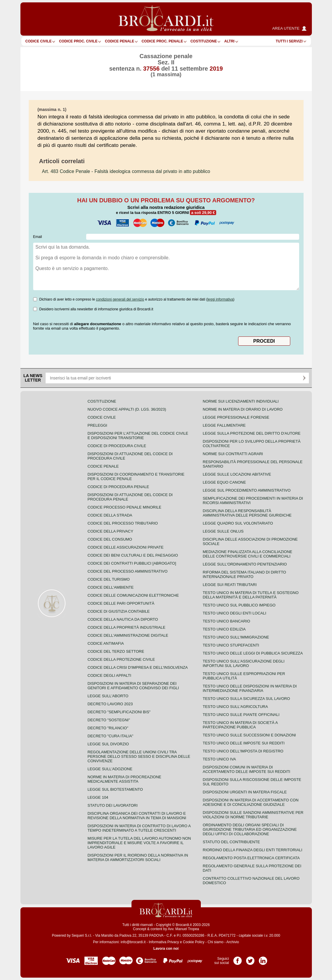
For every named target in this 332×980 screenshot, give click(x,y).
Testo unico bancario (227, 621)
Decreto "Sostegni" (109, 720)
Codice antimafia (106, 643)
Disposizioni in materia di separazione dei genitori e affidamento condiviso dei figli (133, 686)
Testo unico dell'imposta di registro (243, 751)
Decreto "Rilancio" (108, 728)
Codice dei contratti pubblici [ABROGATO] (132, 563)
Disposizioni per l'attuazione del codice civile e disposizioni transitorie (138, 436)
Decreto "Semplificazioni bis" (119, 712)
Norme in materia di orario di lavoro (243, 409)
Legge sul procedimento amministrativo (247, 490)
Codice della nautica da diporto (123, 619)
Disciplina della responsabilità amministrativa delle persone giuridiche (247, 513)
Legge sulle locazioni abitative (237, 474)
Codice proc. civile (78, 41)
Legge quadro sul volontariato (238, 523)
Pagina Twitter (250, 959)
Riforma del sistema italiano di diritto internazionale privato (244, 574)
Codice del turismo (109, 579)
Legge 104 (98, 797)
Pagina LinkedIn (263, 959)
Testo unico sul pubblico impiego (239, 605)
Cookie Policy (194, 942)
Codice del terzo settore (116, 651)
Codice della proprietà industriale (127, 627)
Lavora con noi (166, 949)
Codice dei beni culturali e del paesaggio (133, 555)
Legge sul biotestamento (115, 789)
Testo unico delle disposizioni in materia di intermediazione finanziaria (250, 688)
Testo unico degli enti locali (235, 613)
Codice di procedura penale (118, 487)
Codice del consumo (110, 539)
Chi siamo (215, 942)
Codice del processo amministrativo (128, 571)
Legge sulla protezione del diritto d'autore (252, 433)
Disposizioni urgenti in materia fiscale (245, 792)
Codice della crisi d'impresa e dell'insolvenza (138, 667)
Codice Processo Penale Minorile (125, 507)
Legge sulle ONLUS (223, 531)
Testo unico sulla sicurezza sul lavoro (247, 699)
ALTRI (229, 41)
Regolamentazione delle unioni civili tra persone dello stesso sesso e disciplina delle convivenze (139, 756)
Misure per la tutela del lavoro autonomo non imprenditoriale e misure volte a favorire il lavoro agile (139, 843)
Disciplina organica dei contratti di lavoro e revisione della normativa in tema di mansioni (137, 816)
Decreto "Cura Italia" (111, 736)
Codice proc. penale (162, 41)
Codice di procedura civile (117, 446)
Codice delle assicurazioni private (126, 547)
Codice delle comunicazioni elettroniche (133, 595)
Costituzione (204, 41)
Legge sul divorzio (108, 744)
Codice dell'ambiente (111, 587)
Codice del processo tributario (123, 523)
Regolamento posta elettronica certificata (251, 858)
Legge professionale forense (236, 417)
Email (38, 237)
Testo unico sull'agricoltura (235, 707)
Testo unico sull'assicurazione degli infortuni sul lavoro (244, 663)
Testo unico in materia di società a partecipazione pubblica (240, 725)
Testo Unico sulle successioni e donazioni (250, 735)
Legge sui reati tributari (230, 585)
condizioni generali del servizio (120, 299)
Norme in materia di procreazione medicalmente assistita (125, 779)
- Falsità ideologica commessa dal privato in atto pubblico (126, 171)
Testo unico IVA (219, 759)
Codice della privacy (110, 531)
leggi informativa (220, 299)
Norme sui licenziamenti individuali (241, 401)
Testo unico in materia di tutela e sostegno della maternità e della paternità (251, 595)
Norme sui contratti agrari (233, 454)
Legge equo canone (224, 482)
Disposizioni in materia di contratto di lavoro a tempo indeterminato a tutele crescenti (139, 828)
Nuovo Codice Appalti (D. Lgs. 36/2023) (127, 409)
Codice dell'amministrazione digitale (128, 635)
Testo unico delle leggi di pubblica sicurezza (253, 653)
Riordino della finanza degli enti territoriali (253, 850)
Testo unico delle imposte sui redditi (244, 743)
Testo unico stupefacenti (231, 645)
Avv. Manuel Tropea (183, 929)
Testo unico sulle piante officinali (241, 715)
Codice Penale (120, 41)
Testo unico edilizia (224, 629)
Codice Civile (39, 41)
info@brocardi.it (133, 942)
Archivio (233, 942)
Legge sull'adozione (110, 769)
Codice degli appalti (110, 675)
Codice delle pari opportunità (121, 603)
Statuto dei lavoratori (113, 805)
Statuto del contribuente (231, 842)
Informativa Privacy (164, 942)
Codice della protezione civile (121, 659)
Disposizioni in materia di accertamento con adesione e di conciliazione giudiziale (251, 802)
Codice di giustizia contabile (119, 611)
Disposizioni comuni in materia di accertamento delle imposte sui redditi (247, 769)
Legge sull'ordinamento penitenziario (245, 564)
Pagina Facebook (238, 959)
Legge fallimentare (224, 425)
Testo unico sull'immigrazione (236, 637)
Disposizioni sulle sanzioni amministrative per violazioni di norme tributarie (253, 815)
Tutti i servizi (289, 41)
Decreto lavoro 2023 (110, 704)
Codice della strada (110, 515)
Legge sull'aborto (108, 696)
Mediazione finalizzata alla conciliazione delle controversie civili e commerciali (248, 554)
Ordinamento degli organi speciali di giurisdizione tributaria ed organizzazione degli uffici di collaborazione (250, 829)
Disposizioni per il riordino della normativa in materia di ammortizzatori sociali (138, 857)
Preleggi (97, 425)
